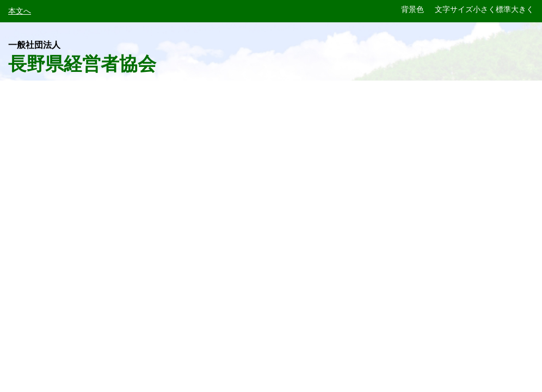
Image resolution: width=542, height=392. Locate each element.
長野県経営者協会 (82, 57)
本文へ (20, 11)
